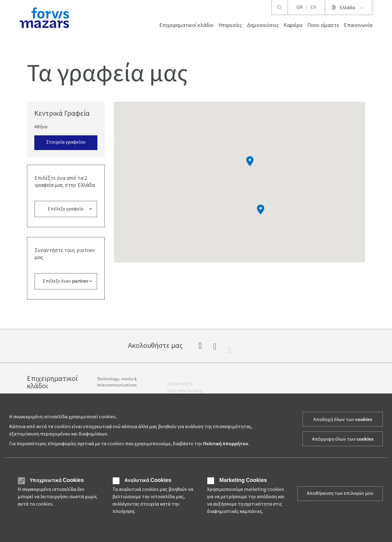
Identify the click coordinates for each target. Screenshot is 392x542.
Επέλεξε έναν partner (66, 281)
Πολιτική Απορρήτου (226, 444)
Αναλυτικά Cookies (148, 480)
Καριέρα (293, 25)
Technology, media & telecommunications (117, 385)
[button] (261, 209)
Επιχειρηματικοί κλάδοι (186, 25)
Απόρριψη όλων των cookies (343, 439)
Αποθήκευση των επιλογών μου (340, 493)
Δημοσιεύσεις (263, 25)
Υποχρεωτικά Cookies (57, 480)
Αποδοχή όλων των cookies (343, 420)
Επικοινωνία (358, 25)
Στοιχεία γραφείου (66, 142)
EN (313, 7)
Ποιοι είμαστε (323, 25)
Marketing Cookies (243, 480)
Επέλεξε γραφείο (66, 209)
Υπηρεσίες (230, 25)
